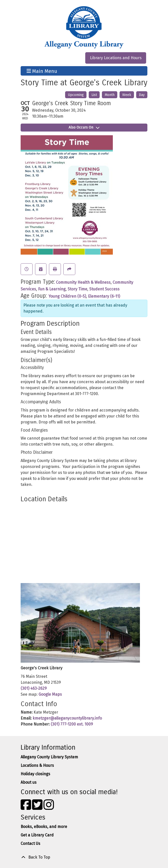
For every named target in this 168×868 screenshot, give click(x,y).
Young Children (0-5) (67, 296)
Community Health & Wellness (83, 282)
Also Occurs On (84, 127)
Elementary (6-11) (104, 296)
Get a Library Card (37, 835)
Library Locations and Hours (116, 58)
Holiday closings (35, 774)
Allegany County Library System (49, 757)
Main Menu (42, 71)
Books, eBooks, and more (44, 827)
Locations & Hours (37, 765)
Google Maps (50, 694)
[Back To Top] (84, 857)
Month (110, 95)
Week (127, 95)
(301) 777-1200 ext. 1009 (72, 724)
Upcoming (76, 95)
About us (29, 782)
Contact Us (30, 844)
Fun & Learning (52, 289)
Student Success (104, 289)
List (94, 95)
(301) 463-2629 (34, 688)
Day (142, 95)
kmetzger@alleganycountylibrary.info (67, 718)
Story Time (77, 289)
